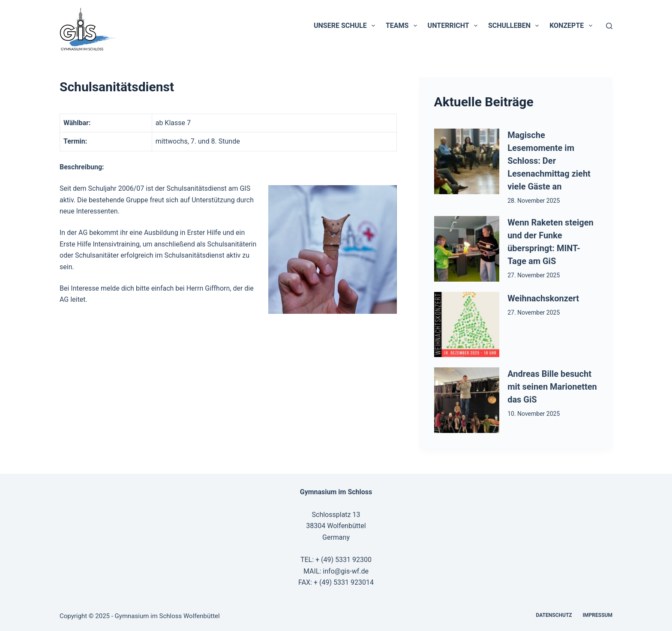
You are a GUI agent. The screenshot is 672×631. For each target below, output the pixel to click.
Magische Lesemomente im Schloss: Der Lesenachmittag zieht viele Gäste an (549, 161)
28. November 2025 (534, 201)
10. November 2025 (534, 414)
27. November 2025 (534, 275)
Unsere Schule (346, 26)
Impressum (598, 615)
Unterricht (454, 26)
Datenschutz (554, 615)
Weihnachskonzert (543, 298)
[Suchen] (609, 26)
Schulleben (515, 26)
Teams (403, 26)
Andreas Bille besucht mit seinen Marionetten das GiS (552, 387)
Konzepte (572, 26)
